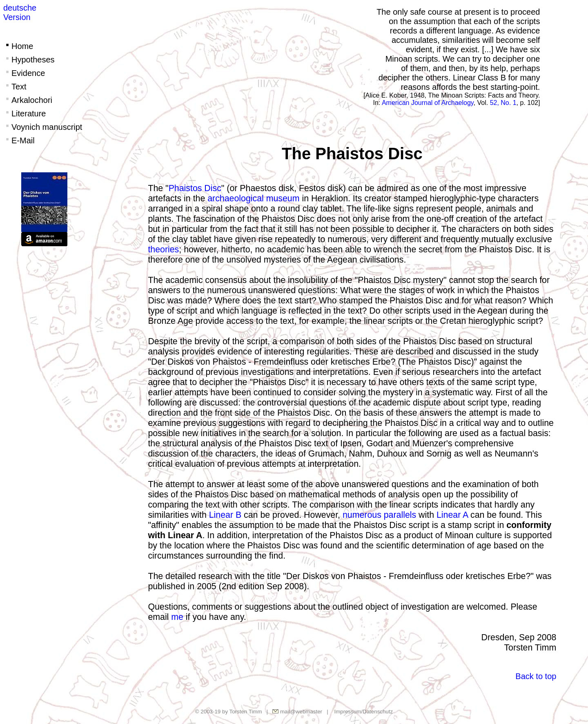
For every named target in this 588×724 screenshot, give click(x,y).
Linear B (225, 515)
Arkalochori (28, 100)
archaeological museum (253, 198)
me (177, 617)
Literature (25, 114)
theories (163, 250)
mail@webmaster (301, 712)
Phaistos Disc (195, 188)
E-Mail (19, 140)
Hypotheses (29, 60)
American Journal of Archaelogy (428, 103)
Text (15, 87)
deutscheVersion (20, 12)
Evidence (24, 73)
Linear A (452, 515)
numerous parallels (379, 515)
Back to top (536, 676)
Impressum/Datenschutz (363, 712)
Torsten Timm (246, 712)
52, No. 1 (503, 103)
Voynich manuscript (43, 127)
